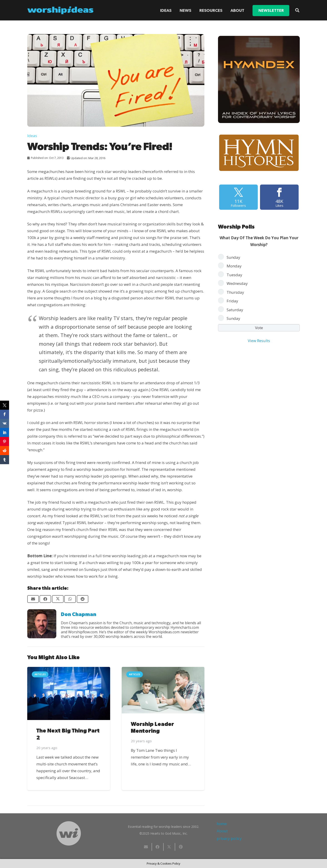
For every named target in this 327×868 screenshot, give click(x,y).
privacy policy (229, 838)
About (222, 831)
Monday (234, 266)
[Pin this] (181, 847)
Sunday (233, 257)
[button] (297, 10)
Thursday (235, 292)
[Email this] (33, 599)
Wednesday (237, 283)
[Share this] (45, 599)
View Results (259, 341)
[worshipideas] (60, 10)
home (222, 824)
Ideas (32, 136)
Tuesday (234, 275)
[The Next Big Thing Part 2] (69, 693)
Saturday (235, 310)
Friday (232, 301)
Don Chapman (79, 614)
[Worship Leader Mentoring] (163, 690)
